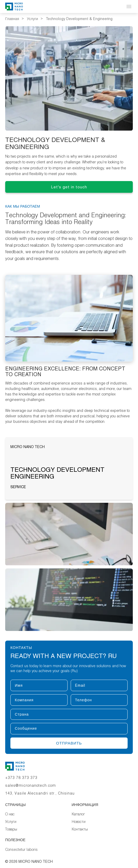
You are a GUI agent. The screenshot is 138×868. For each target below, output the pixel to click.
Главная (12, 19)
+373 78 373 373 (21, 777)
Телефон (71, 694)
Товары (11, 829)
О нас (10, 814)
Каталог (78, 814)
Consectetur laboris (21, 849)
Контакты (80, 829)
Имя (10, 680)
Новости (79, 822)
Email (71, 680)
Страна (10, 709)
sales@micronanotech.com (31, 785)
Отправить (69, 743)
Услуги (32, 19)
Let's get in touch (69, 187)
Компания (10, 694)
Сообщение (10, 723)
